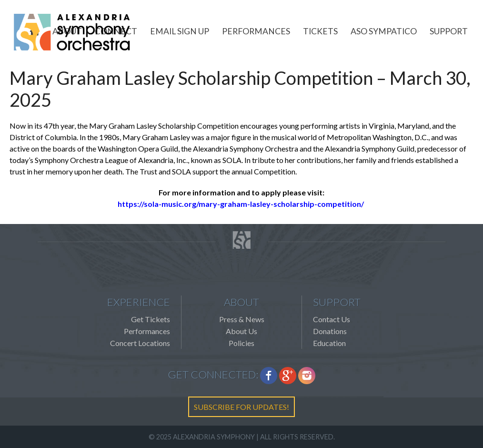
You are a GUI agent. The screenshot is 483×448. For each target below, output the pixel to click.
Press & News (242, 319)
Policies (241, 343)
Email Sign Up (180, 31)
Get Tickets (151, 319)
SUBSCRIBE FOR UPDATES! (241, 407)
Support (449, 31)
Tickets (320, 31)
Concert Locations (140, 343)
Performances (256, 31)
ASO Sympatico (384, 31)
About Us (241, 331)
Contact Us (332, 319)
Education (329, 343)
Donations (330, 331)
